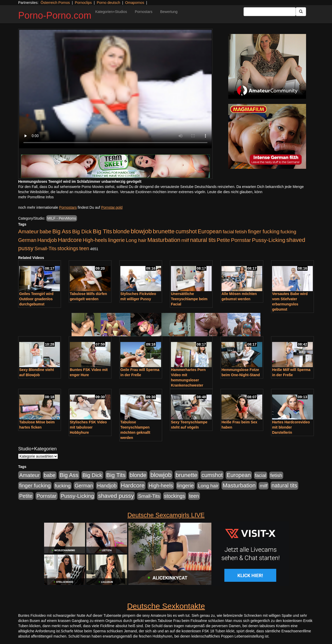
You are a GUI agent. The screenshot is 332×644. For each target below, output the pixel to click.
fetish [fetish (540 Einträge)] (241, 232)
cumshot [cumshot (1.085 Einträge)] (186, 231)
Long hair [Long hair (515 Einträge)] (136, 240)
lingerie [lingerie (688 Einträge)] (116, 240)
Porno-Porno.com (55, 15)
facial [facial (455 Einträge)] (229, 232)
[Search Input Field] (270, 12)
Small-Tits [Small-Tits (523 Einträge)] (45, 248)
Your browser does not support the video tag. (115, 89)
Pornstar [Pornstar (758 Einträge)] (241, 240)
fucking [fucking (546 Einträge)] (288, 232)
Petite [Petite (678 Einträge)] (223, 240)
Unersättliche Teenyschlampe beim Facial (189, 299)
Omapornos (134, 3)
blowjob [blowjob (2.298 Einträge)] (141, 231)
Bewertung (169, 12)
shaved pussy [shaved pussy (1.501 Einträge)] (116, 496)
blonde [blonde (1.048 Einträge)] (121, 232)
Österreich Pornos (55, 3)
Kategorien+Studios (111, 12)
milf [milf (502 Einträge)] (185, 240)
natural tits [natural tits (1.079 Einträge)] (203, 240)
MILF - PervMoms (62, 218)
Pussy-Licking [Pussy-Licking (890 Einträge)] (269, 240)
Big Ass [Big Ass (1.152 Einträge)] (62, 231)
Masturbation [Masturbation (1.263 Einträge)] (164, 240)
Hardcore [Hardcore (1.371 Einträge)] (70, 240)
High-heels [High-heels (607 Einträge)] (95, 240)
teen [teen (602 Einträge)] (84, 248)
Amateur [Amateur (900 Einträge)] (28, 231)
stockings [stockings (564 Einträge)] (68, 248)
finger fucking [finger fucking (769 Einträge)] (264, 232)
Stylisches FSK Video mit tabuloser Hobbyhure (88, 427)
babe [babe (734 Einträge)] (46, 232)
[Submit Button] (301, 12)
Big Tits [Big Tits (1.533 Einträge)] (102, 231)
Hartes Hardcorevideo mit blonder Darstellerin (291, 427)
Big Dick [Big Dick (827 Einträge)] (82, 231)
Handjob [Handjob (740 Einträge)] (47, 240)
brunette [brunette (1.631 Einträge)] (164, 231)
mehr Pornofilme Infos (36, 197)
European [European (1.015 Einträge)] (210, 232)
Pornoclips (83, 3)
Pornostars (144, 12)
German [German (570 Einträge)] (27, 240)
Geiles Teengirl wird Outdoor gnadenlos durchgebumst (36, 299)
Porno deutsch (108, 3)
